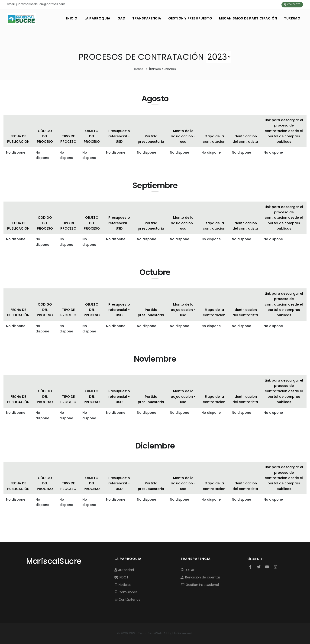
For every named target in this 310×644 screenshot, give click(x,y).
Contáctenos (127, 600)
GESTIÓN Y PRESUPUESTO (190, 18)
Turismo (292, 18)
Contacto (292, 5)
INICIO (72, 18)
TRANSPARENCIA (147, 18)
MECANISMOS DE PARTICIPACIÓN (248, 18)
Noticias (123, 585)
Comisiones (126, 592)
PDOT (121, 577)
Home (139, 69)
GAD (121, 18)
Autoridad (124, 570)
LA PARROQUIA (97, 18)
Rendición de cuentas (200, 577)
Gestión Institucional (200, 585)
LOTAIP (188, 570)
